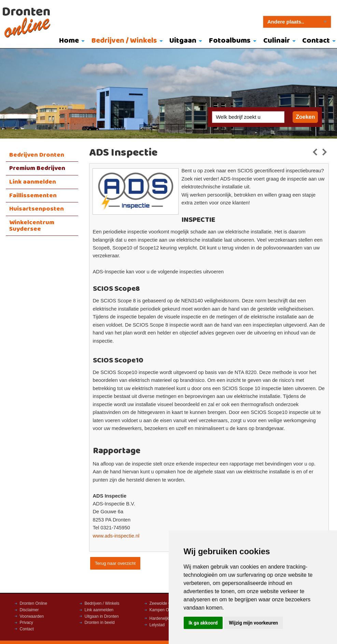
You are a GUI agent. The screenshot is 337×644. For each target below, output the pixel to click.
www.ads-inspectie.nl (116, 536)
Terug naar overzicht (115, 563)
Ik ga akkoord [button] (203, 623)
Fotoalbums (230, 41)
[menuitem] (70, 41)
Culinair (277, 41)
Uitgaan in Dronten (102, 616)
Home (69, 41)
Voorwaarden (32, 616)
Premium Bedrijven (37, 168)
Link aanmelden (33, 182)
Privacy (26, 622)
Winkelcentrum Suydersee (32, 226)
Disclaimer (29, 610)
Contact (27, 629)
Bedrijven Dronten (37, 155)
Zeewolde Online (165, 603)
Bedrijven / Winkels (124, 41)
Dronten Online (34, 603)
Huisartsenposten (37, 209)
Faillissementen (33, 196)
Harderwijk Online (166, 618)
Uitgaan (183, 41)
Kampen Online (164, 610)
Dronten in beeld (100, 622)
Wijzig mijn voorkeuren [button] (253, 623)
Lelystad (157, 625)
